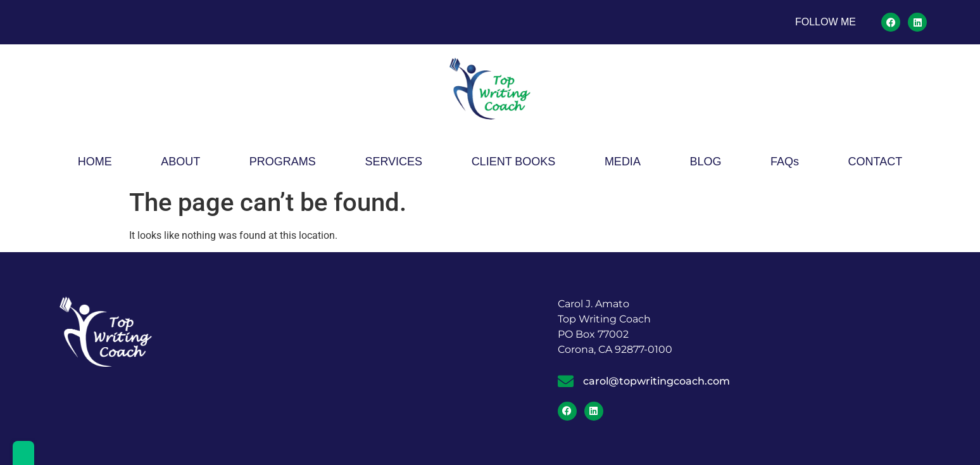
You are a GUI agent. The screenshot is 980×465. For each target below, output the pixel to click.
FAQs (785, 162)
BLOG (705, 162)
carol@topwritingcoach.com (656, 381)
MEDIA (623, 162)
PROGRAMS (283, 162)
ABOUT (180, 162)
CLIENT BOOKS (514, 162)
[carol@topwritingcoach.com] (566, 381)
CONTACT (876, 162)
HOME (95, 162)
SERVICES (393, 162)
